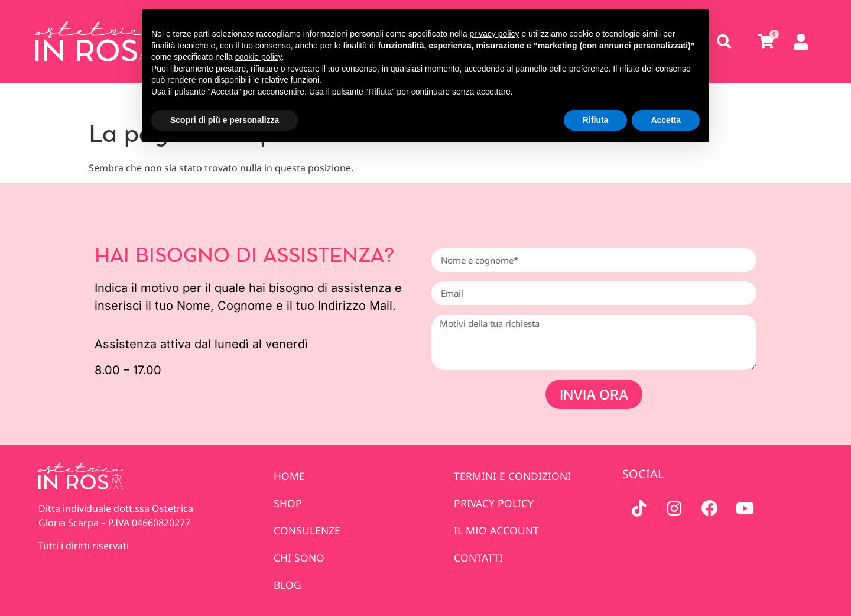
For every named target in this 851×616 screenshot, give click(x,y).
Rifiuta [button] (596, 120)
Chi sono (299, 557)
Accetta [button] (666, 120)
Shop (288, 503)
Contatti (479, 557)
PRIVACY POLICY (494, 503)
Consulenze (308, 530)
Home (289, 476)
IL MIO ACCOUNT (497, 530)
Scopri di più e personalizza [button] (225, 120)
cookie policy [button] (259, 57)
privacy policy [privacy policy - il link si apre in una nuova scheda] (495, 34)
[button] (724, 42)
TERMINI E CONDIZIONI (513, 476)
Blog (288, 585)
